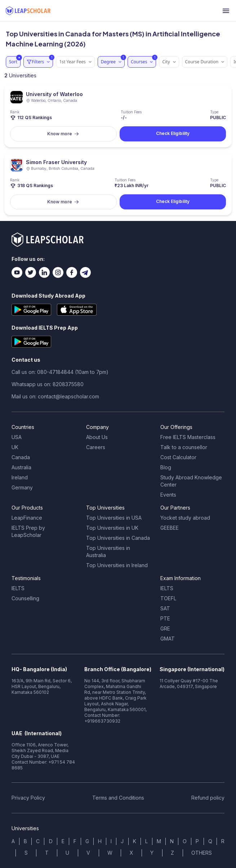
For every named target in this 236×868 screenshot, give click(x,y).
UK (15, 447)
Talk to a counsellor (184, 447)
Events (168, 495)
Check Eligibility (173, 133)
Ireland (20, 477)
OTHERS (202, 853)
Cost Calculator (178, 457)
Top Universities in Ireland (117, 565)
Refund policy (208, 798)
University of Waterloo (54, 94)
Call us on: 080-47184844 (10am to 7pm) (60, 372)
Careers (96, 447)
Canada (21, 457)
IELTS (18, 588)
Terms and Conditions (118, 798)
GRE (165, 629)
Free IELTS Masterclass (188, 437)
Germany (22, 487)
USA (17, 437)
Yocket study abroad (185, 518)
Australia (21, 467)
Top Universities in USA (114, 518)
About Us (97, 437)
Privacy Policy (28, 798)
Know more (63, 134)
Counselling (25, 598)
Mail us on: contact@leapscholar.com (55, 396)
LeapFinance (27, 518)
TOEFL (168, 598)
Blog (166, 467)
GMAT (168, 639)
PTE (165, 618)
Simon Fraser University (56, 162)
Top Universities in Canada (118, 538)
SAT (165, 608)
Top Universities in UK (112, 528)
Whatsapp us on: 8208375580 (48, 384)
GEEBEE (170, 528)
